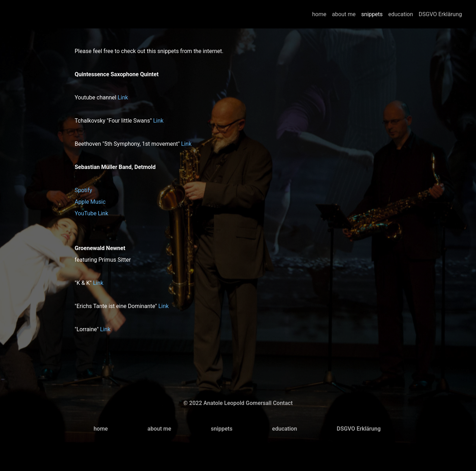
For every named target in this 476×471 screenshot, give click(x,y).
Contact (283, 403)
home (319, 14)
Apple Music (90, 202)
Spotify (84, 190)
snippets (372, 14)
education (401, 14)
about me (344, 14)
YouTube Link (92, 213)
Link (123, 97)
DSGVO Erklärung (440, 14)
